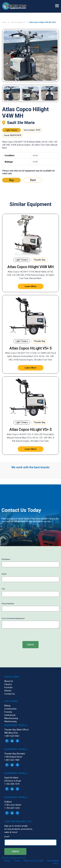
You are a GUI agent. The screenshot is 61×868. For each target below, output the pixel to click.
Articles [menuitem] (8, 691)
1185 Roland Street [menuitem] (13, 757)
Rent (33, 180)
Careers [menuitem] (8, 684)
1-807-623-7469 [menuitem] (12, 760)
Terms (17, 861)
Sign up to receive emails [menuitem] (16, 826)
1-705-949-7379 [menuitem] (12, 784)
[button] (16, 6)
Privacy (7, 861)
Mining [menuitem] (7, 706)
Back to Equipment (18, 22)
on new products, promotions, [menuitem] (18, 829)
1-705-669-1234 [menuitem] (12, 808)
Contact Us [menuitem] (10, 694)
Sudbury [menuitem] (8, 802)
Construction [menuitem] (10, 709)
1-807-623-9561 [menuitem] (12, 736)
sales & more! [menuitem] (11, 832)
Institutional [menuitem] (10, 715)
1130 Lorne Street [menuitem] (13, 805)
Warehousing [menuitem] (10, 721)
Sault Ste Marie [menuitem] (11, 778)
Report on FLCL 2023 (34, 861)
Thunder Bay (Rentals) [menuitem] (15, 754)
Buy (11, 180)
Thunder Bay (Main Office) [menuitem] (16, 730)
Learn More (31, 286)
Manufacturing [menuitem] (11, 718)
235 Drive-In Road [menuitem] (13, 781)
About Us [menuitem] (9, 681)
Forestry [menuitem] (8, 712)
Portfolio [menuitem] (8, 687)
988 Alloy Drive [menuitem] (11, 733)
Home (4, 22)
